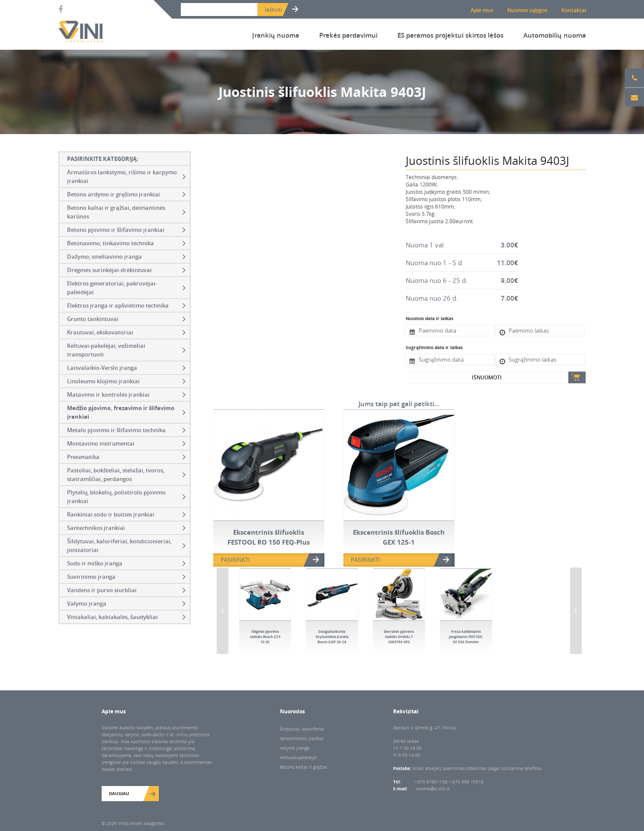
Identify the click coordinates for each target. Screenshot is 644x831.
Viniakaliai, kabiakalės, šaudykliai (126, 617)
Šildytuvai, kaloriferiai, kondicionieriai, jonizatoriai (126, 545)
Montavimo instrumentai (126, 443)
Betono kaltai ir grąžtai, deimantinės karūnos (126, 212)
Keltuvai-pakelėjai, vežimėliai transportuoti (126, 350)
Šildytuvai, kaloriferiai (302, 729)
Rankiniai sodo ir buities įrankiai (126, 514)
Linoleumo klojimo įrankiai (126, 381)
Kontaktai (574, 10)
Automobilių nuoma (555, 35)
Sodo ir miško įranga (126, 563)
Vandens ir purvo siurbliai (126, 590)
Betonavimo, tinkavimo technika (126, 243)
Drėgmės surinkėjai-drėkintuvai (126, 270)
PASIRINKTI (235, 560)
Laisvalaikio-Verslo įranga (126, 368)
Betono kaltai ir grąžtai (304, 767)
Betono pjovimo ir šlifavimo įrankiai (126, 230)
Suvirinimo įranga (126, 577)
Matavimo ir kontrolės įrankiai (126, 395)
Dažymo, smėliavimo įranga (126, 257)
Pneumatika (126, 457)
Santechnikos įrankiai (126, 528)
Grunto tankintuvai (126, 319)
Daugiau (119, 793)
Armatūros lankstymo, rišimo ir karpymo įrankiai (126, 176)
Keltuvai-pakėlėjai (298, 757)
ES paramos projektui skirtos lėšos (450, 35)
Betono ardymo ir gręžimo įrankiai (126, 194)
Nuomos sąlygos (527, 10)
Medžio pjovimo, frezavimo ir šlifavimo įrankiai (126, 412)
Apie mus (482, 10)
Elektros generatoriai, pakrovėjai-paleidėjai (126, 288)
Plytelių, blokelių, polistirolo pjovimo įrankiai (126, 497)
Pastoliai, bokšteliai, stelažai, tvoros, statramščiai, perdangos (126, 475)
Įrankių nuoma (276, 35)
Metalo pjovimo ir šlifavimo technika (126, 430)
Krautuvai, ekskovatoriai (126, 332)
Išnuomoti (487, 377)
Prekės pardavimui (348, 35)
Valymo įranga (126, 603)
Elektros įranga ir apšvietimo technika (126, 305)
